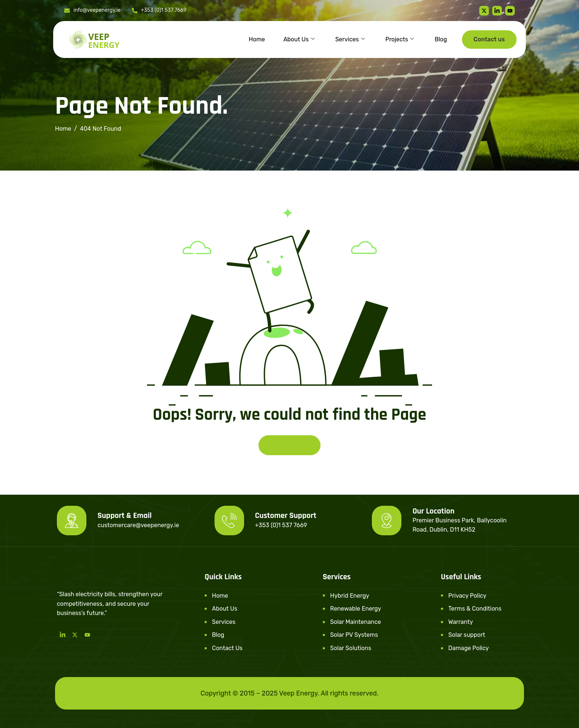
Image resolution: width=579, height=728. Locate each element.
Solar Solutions (351, 648)
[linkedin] (497, 11)
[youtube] (510, 11)
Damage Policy (469, 648)
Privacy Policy (467, 596)
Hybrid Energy (350, 596)
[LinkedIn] (62, 635)
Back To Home (290, 445)
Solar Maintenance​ (356, 622)
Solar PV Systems (354, 635)
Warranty (461, 622)
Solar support (467, 635)
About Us (299, 40)
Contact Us (227, 648)
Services (350, 40)
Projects (400, 40)
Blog (441, 39)
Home (257, 39)
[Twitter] (484, 11)
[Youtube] (88, 635)
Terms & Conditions (475, 609)
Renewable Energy (356, 609)
